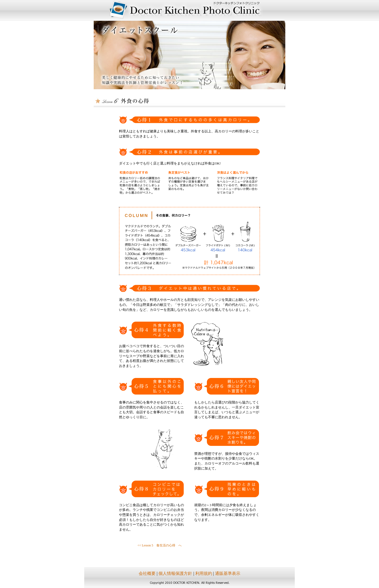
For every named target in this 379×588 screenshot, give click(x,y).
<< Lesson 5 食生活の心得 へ (159, 545)
